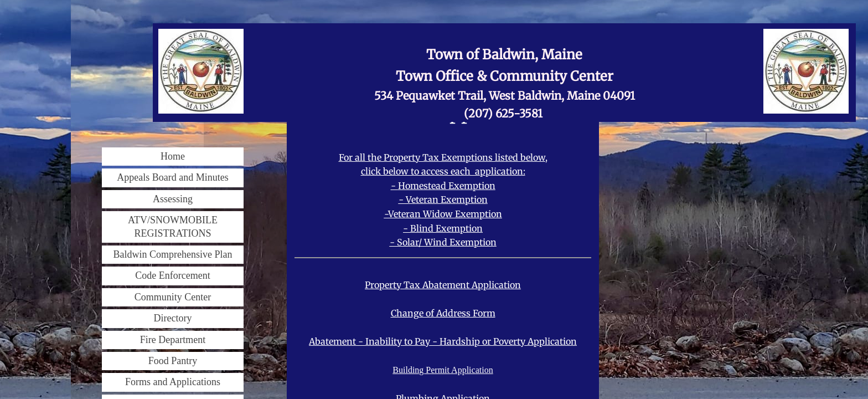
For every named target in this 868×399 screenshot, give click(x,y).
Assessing (173, 199)
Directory (173, 318)
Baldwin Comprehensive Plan (173, 254)
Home (173, 156)
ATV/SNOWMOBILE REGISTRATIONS (173, 226)
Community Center (173, 297)
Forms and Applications (173, 382)
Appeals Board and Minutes (172, 177)
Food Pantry (173, 361)
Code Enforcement (172, 275)
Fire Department (173, 340)
